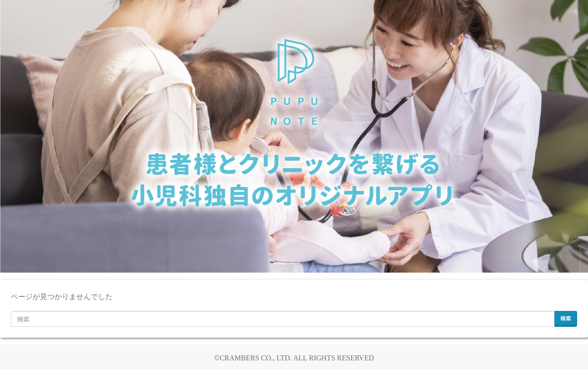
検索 (566, 318)
